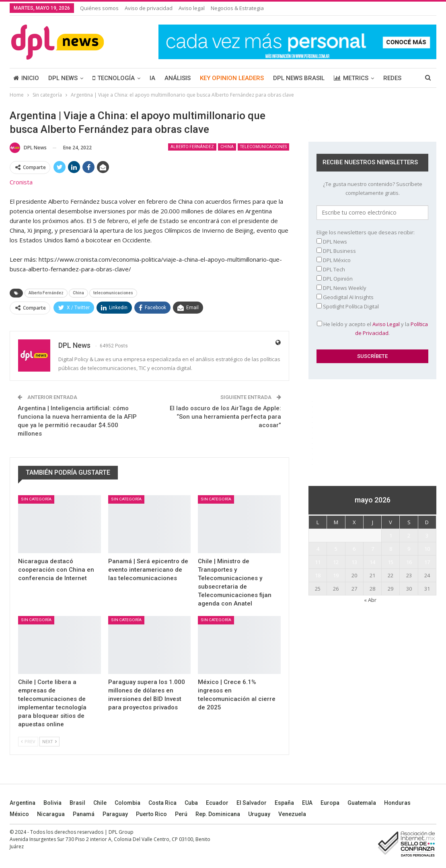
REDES (392, 78)
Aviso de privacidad (149, 8)
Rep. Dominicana (218, 814)
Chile (100, 803)
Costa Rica (162, 803)
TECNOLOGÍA (114, 78)
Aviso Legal (386, 324)
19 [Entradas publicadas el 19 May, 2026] (336, 575)
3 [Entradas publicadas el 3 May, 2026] (427, 535)
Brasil (77, 803)
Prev (28, 741)
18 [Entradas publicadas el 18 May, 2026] (318, 575)
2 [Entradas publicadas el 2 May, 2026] (409, 535)
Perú (181, 814)
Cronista (21, 182)
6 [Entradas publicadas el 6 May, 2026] (354, 549)
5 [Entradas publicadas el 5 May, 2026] (336, 549)
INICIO (26, 78)
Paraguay (115, 814)
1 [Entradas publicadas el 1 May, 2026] (391, 535)
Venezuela (292, 814)
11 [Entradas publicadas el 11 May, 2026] (318, 562)
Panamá (84, 814)
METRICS (351, 78)
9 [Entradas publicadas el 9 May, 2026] (409, 549)
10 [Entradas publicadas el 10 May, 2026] (427, 549)
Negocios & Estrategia (237, 8)
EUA (307, 803)
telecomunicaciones (263, 147)
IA (152, 78)
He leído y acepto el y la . (372, 329)
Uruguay (259, 814)
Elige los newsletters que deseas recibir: (366, 232)
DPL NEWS (63, 78)
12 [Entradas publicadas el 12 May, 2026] (336, 562)
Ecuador (217, 803)
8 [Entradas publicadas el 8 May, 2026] (391, 549)
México (19, 814)
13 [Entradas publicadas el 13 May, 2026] (354, 562)
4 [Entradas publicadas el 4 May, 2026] (318, 549)
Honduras (397, 803)
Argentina (23, 803)
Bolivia (52, 803)
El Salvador (252, 803)
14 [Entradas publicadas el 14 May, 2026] (372, 562)
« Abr (370, 600)
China (227, 147)
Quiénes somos (99, 8)
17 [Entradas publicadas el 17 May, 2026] (427, 562)
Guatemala (362, 803)
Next (49, 741)
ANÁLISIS (178, 78)
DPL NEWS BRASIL (299, 78)
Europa (330, 803)
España (284, 803)
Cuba (191, 803)
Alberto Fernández (192, 147)
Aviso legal (192, 8)
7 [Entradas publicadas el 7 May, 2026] (373, 549)
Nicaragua (51, 814)
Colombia (127, 803)
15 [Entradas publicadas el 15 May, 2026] (391, 562)
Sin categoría (36, 499)
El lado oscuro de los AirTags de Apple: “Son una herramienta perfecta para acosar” (225, 417)
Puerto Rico (151, 814)
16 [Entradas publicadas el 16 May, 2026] (409, 562)
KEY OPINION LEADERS (232, 78)
